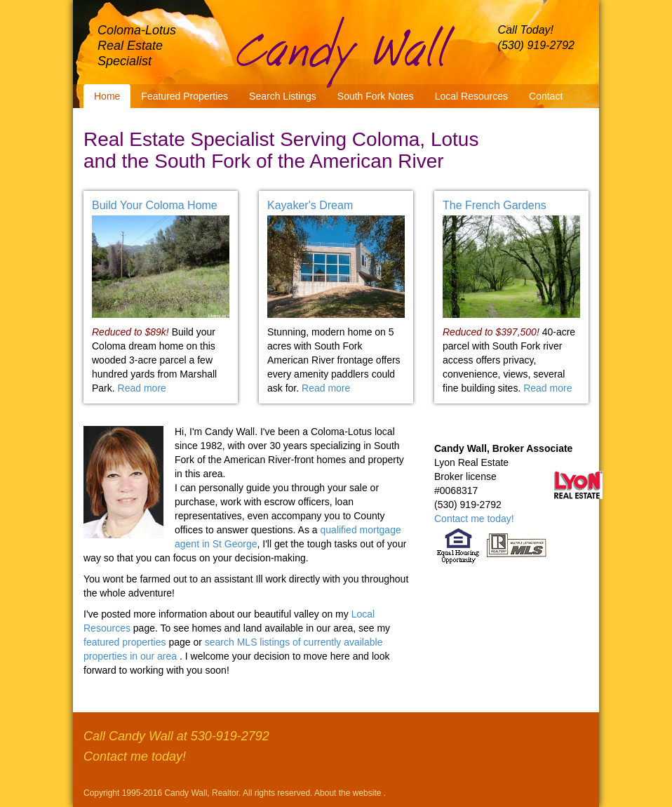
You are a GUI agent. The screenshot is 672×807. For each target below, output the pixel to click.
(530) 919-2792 (536, 45)
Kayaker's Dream (310, 205)
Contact (546, 96)
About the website (349, 793)
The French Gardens (495, 205)
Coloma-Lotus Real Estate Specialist (137, 46)
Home (107, 96)
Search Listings (283, 96)
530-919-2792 (230, 736)
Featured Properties (184, 96)
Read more (142, 388)
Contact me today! (474, 519)
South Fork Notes (376, 96)
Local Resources (471, 96)
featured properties (126, 642)
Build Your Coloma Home (155, 205)
